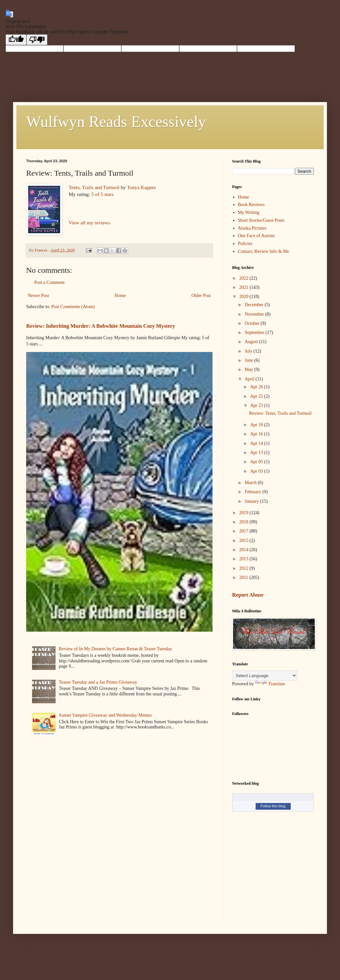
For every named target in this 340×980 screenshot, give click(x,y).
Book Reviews (251, 205)
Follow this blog (273, 806)
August (252, 342)
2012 (245, 568)
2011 (244, 577)
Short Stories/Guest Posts (261, 220)
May (249, 369)
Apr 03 (257, 471)
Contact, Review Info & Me (264, 251)
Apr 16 (257, 434)
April (250, 379)
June (249, 360)
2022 (245, 278)
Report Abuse (248, 595)
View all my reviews (89, 223)
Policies (245, 244)
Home (120, 296)
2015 (245, 541)
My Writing (249, 212)
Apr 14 (257, 443)
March (251, 483)
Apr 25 (257, 396)
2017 (245, 531)
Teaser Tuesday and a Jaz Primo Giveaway (98, 682)
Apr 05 (257, 462)
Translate (270, 684)
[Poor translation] (37, 40)
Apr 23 (257, 405)
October (253, 323)
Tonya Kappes (141, 187)
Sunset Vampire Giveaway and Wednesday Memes (105, 715)
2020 (245, 297)
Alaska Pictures (252, 228)
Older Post (201, 296)
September (255, 332)
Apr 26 (257, 387)
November (255, 314)
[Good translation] (16, 40)
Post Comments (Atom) (73, 307)
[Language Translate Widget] (265, 676)
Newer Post (38, 296)
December (255, 305)
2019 (245, 513)
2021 (245, 287)
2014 (245, 550)
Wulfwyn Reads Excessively (116, 122)
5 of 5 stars (102, 194)
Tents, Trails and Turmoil (94, 187)
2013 (245, 559)
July (249, 351)
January (252, 501)
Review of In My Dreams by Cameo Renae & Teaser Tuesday (115, 649)
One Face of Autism (256, 236)
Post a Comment (50, 282)
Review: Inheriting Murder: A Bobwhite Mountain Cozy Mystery (101, 326)
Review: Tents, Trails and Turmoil (280, 413)
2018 (245, 522)
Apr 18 (257, 425)
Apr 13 (257, 453)
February (253, 492)
